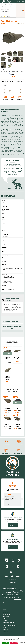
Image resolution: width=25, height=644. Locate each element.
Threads (7, 566)
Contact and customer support (10, 625)
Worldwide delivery (12, 100)
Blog (7, 560)
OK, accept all (5, 643)
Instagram (13, 560)
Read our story (18, 599)
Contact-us (5, 609)
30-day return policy (19, 453)
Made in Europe (6, 614)
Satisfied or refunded (7, 632)
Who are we (5, 603)
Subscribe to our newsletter (12, 581)
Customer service (6, 445)
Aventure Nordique (9, 589)
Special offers (6, 616)
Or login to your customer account (12, 86)
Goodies (4, 618)
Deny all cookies (14, 643)
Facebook (19, 560)
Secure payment (6, 630)
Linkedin (11, 572)
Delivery (4, 628)
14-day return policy (19, 100)
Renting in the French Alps (9, 607)
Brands (4, 605)
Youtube (18, 566)
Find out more (13, 525)
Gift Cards (5, 620)
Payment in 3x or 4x (6, 100)
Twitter (13, 566)
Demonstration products (8, 623)
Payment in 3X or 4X (19, 445)
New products (6, 612)
